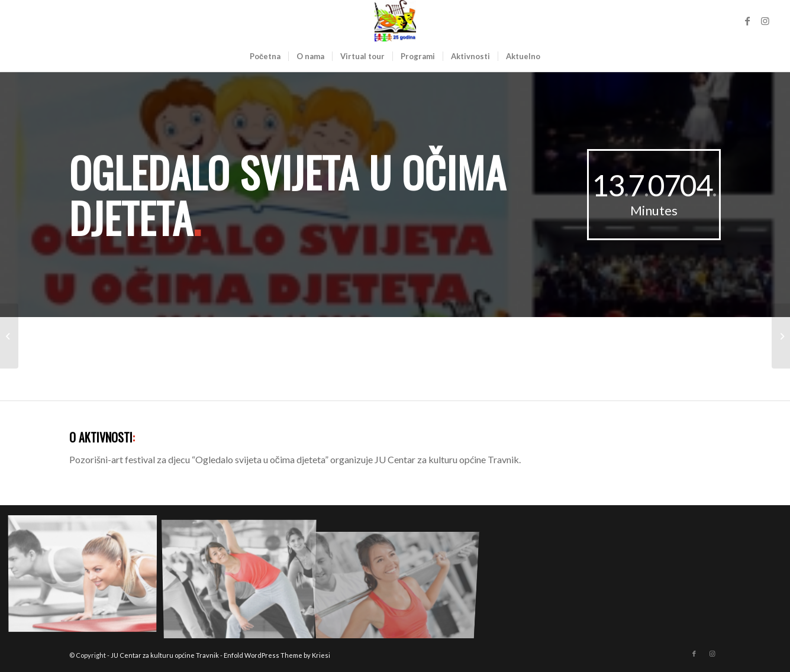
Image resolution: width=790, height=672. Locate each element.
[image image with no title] (87, 576)
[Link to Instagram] (765, 21)
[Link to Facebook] (747, 21)
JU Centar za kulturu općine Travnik (165, 655)
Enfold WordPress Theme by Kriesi (277, 655)
